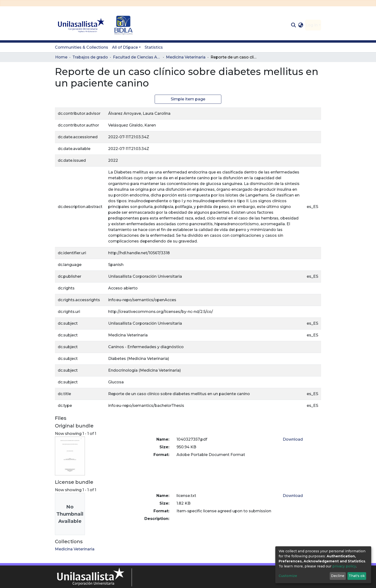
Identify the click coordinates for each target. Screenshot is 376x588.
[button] (301, 25)
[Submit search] (293, 25)
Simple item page (188, 99)
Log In (312, 25)
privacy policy (344, 566)
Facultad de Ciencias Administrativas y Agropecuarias (137, 57)
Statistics (154, 47)
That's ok (357, 576)
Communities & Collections (82, 47)
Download (293, 439)
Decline (338, 576)
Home (61, 57)
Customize (288, 576)
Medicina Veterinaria (186, 57)
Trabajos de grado (90, 57)
